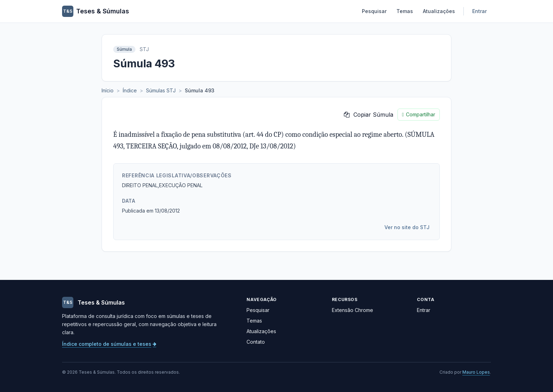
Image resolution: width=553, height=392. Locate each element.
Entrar (479, 11)
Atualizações (439, 11)
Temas (405, 11)
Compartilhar (419, 115)
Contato (256, 342)
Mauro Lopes (476, 372)
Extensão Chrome (353, 310)
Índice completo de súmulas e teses (109, 344)
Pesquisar (374, 11)
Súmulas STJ (161, 90)
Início (108, 90)
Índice (130, 90)
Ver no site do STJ (407, 227)
